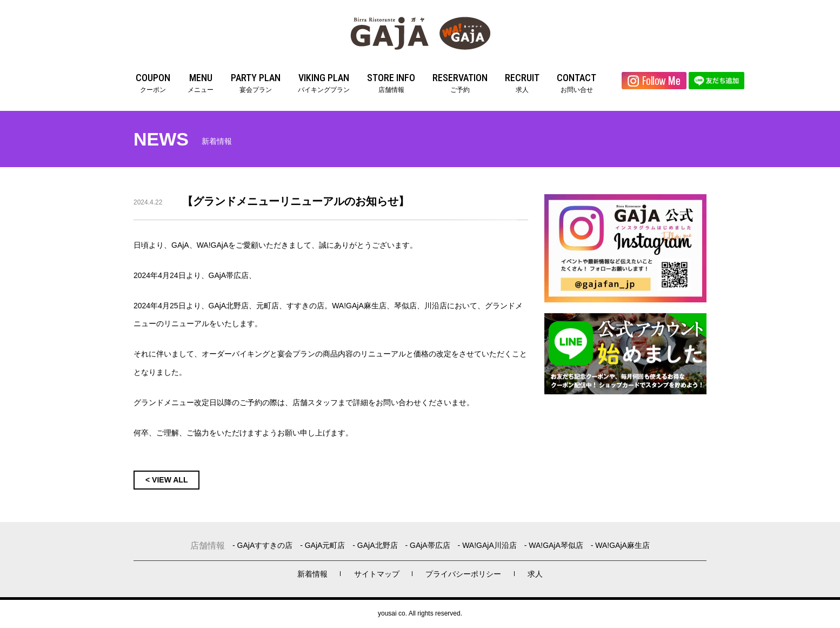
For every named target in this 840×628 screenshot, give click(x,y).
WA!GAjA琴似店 (556, 545)
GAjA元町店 (325, 545)
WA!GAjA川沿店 (489, 545)
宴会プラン (256, 82)
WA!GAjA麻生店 (622, 545)
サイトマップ (377, 574)
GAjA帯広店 (430, 545)
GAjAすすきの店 (265, 545)
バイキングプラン (324, 82)
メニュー (201, 82)
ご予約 (460, 82)
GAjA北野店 (378, 545)
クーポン (153, 82)
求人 (522, 82)
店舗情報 (391, 82)
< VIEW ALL (166, 480)
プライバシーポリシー (463, 574)
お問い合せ (576, 82)
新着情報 (312, 574)
